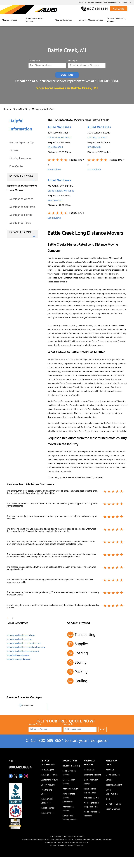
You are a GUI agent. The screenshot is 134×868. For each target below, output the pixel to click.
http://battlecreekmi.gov (18, 655)
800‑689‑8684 (51, 741)
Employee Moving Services (91, 20)
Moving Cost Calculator (47, 801)
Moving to (73, 61)
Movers (14, 151)
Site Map (53, 845)
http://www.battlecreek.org (19, 639)
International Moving (68, 809)
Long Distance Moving (69, 773)
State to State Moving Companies (69, 798)
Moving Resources (63, 20)
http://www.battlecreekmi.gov (21, 636)
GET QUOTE (119, 9)
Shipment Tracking (93, 775)
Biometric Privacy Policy (76, 845)
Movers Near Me (20, 109)
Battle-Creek (28, 706)
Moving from (34, 61)
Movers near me (91, 798)
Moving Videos (48, 813)
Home (6, 109)
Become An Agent (95, 3)
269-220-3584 (55, 148)
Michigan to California (22, 207)
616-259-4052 (55, 201)
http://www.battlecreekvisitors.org (23, 651)
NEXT (103, 729)
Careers (109, 780)
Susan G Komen (113, 809)
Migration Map (48, 808)
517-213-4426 (94, 148)
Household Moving (71, 766)
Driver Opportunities (112, 792)
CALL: (22, 765)
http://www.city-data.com (19, 659)
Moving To (68, 725)
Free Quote (16, 167)
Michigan (36, 109)
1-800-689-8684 (107, 81)
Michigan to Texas (20, 223)
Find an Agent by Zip (112, 3)
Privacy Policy (62, 845)
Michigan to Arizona (21, 199)
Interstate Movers (70, 789)
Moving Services (9, 20)
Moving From (35, 725)
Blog (108, 799)
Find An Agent (47, 770)
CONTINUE (67, 75)
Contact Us (126, 3)
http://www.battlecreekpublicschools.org (26, 647)
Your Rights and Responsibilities (91, 805)
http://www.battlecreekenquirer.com (24, 643)
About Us (82, 3)
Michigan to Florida (21, 215)
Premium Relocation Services (35, 20)
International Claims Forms (90, 791)
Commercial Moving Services (116, 20)
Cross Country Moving (69, 782)
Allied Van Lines (59, 128)
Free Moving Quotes (46, 792)
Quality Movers (48, 785)
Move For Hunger (113, 804)
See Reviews (54, 170)
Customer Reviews (49, 780)
